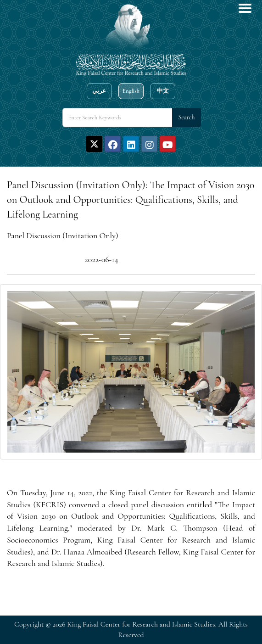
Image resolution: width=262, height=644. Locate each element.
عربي (99, 91)
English (131, 91)
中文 (163, 91)
